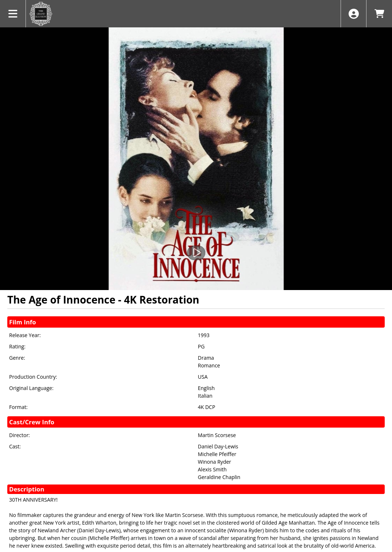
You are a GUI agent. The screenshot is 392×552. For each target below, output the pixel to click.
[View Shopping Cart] (379, 14)
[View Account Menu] (354, 14)
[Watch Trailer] (196, 253)
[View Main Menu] (13, 14)
